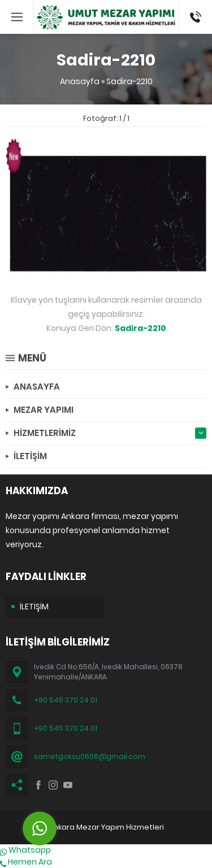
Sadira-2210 (129, 81)
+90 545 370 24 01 (66, 700)
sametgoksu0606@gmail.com (90, 756)
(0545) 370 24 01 (192, 17)
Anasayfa (80, 81)
